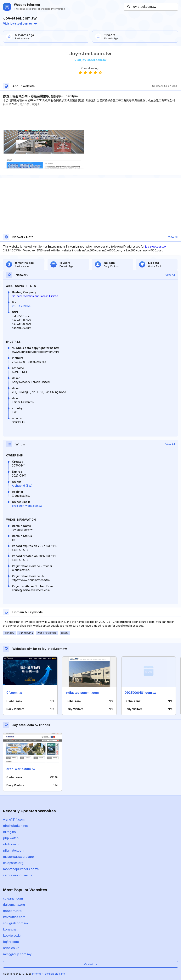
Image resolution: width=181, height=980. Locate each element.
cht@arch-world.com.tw (27, 506)
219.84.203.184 (21, 306)
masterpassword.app (18, 857)
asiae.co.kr (11, 948)
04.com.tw (14, 693)
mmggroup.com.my (17, 954)
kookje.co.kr (12, 936)
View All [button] (173, 237)
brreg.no (9, 832)
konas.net (10, 929)
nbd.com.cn (12, 844)
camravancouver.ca (18, 875)
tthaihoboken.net (15, 826)
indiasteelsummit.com (82, 693)
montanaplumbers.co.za (21, 869)
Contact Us (90, 964)
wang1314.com (14, 819)
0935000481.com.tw (140, 693)
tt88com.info (12, 911)
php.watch (11, 838)
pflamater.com (14, 850)
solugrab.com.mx (16, 923)
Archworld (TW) (22, 486)
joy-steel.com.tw (156, 246)
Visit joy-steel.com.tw (20, 23)
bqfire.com (11, 942)
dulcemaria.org (14, 905)
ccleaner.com (13, 898)
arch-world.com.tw (21, 769)
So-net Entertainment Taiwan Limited (35, 296)
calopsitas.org (13, 863)
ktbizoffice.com (14, 917)
